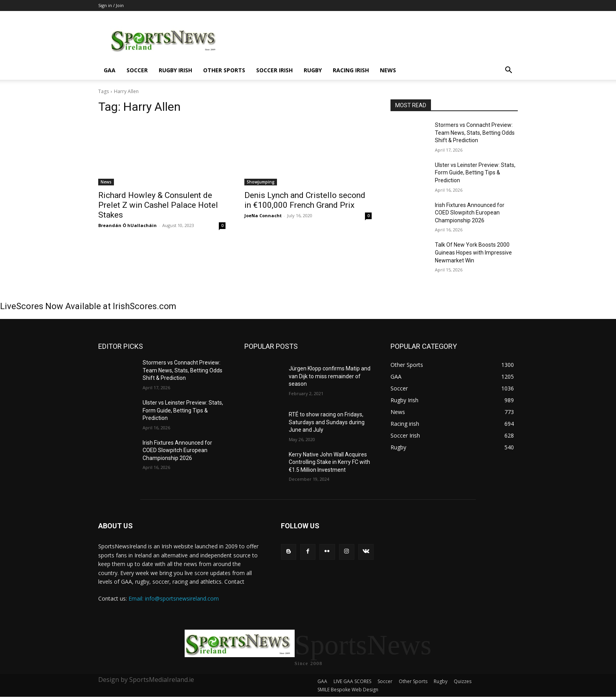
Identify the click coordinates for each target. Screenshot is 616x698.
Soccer (137, 70)
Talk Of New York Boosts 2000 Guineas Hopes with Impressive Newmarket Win (473, 252)
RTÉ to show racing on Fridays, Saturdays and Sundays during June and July (327, 422)
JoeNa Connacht (263, 215)
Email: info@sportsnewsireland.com (174, 598)
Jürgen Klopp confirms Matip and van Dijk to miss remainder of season (330, 376)
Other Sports (224, 70)
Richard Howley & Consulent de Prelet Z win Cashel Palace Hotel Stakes (158, 205)
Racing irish (351, 70)
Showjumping (261, 182)
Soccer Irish (274, 70)
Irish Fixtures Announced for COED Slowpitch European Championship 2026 (470, 213)
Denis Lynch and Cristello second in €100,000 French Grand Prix (305, 200)
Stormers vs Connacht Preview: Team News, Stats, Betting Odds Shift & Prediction (475, 133)
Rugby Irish (175, 70)
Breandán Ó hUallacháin (127, 225)
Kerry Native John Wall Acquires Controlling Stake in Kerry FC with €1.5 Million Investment (329, 462)
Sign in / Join (111, 5)
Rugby (313, 70)
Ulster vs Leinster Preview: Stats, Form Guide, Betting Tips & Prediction (475, 173)
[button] (508, 71)
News (388, 70)
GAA (110, 70)
